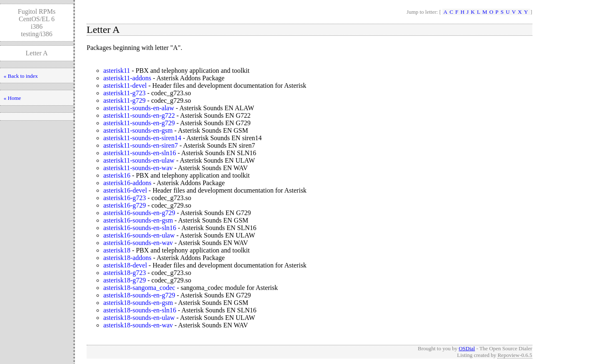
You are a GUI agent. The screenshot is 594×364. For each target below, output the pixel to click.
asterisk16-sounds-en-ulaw (139, 235)
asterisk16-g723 (125, 198)
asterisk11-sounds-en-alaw (139, 108)
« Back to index (21, 76)
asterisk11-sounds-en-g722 (139, 115)
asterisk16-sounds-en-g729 (139, 213)
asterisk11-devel (125, 85)
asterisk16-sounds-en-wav (138, 243)
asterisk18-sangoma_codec (139, 288)
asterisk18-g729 (125, 280)
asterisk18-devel (125, 265)
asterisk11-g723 (125, 93)
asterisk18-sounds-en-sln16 (140, 310)
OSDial (467, 348)
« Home (12, 98)
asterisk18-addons (127, 258)
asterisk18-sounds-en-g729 (139, 295)
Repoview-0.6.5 (515, 355)
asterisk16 (117, 175)
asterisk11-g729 (125, 100)
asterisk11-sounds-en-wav (138, 168)
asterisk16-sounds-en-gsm (138, 220)
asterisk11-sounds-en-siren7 (141, 145)
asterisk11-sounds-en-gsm (138, 130)
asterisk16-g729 (125, 205)
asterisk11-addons (127, 78)
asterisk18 (117, 250)
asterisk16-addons (127, 183)
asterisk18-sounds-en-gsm (138, 303)
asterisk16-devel (125, 190)
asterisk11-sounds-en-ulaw (139, 160)
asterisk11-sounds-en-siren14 (142, 138)
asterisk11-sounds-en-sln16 (140, 153)
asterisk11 (117, 71)
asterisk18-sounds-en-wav (138, 325)
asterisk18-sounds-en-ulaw (139, 318)
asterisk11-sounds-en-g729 (139, 123)
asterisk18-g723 (125, 273)
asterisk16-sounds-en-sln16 (140, 228)
